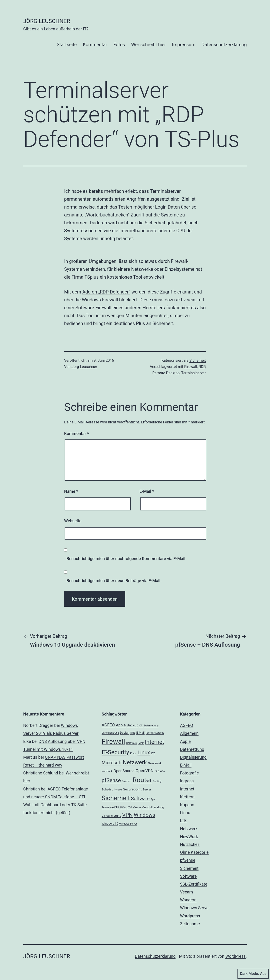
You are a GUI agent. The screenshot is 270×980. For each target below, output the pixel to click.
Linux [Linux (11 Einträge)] (144, 753)
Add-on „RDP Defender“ (106, 292)
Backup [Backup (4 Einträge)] (132, 725)
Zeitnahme (190, 924)
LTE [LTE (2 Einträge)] (153, 753)
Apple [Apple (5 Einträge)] (121, 725)
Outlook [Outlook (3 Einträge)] (160, 771)
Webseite (73, 521)
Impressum (184, 45)
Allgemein (189, 733)
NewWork (189, 837)
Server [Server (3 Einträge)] (147, 789)
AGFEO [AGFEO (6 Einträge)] (108, 725)
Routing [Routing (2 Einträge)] (157, 781)
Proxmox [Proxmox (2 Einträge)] (127, 781)
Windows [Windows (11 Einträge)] (144, 815)
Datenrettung (192, 749)
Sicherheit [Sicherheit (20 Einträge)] (116, 798)
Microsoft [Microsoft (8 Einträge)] (112, 763)
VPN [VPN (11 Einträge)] (127, 815)
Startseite (67, 45)
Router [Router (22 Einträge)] (142, 780)
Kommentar (95, 45)
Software (188, 876)
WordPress (235, 956)
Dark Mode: (253, 974)
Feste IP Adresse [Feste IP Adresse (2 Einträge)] (155, 733)
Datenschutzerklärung (224, 45)
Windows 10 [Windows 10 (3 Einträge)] (110, 824)
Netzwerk (189, 829)
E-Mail (147, 491)
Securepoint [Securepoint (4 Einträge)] (132, 789)
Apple (185, 741)
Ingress (187, 781)
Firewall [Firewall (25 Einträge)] (113, 741)
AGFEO (187, 725)
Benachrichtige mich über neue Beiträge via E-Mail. (114, 581)
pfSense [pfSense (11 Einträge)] (111, 780)
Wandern (188, 900)
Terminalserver (194, 373)
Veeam (187, 892)
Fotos (119, 45)
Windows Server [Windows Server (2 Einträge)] (128, 824)
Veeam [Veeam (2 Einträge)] (137, 808)
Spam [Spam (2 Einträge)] (154, 799)
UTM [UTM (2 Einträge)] (129, 808)
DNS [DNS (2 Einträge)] (133, 733)
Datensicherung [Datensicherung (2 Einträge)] (110, 733)
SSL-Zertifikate (194, 884)
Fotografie (189, 773)
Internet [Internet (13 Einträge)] (154, 742)
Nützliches (190, 844)
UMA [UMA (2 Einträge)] (123, 808)
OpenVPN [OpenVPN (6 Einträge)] (145, 771)
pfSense (188, 860)
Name (71, 491)
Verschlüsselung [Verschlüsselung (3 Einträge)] (153, 807)
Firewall (191, 367)
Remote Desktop (166, 373)
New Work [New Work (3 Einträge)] (155, 763)
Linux (185, 813)
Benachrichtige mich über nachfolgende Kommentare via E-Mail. (127, 559)
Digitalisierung (193, 757)
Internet (187, 789)
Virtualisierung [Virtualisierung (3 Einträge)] (111, 816)
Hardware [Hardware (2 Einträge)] (132, 743)
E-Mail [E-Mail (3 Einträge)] (140, 733)
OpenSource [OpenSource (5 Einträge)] (124, 771)
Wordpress (190, 916)
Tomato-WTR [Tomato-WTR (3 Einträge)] (110, 807)
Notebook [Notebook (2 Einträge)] (107, 771)
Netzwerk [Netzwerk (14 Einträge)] (135, 762)
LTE (183, 820)
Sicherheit (198, 360)
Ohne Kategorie (194, 852)
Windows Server (195, 908)
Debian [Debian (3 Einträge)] (125, 733)
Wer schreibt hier (148, 45)
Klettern (187, 797)
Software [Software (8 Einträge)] (140, 799)
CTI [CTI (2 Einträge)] (141, 726)
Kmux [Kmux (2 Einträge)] (133, 753)
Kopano (187, 805)
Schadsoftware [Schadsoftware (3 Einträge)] (112, 789)
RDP (202, 367)
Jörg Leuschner (47, 21)
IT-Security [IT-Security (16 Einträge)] (115, 752)
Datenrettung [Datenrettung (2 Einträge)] (151, 726)
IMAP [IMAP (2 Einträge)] (141, 743)
